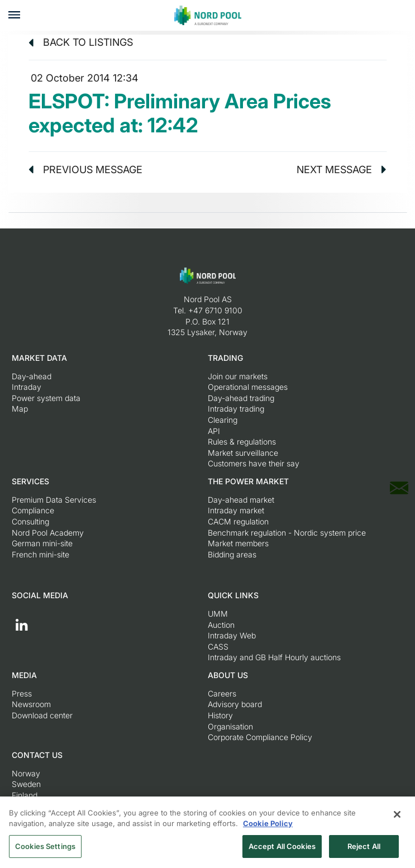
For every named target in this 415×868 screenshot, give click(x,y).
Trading (225, 358)
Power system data (46, 398)
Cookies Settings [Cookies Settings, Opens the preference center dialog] (45, 850)
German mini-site (42, 543)
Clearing (223, 420)
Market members (238, 543)
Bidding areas (232, 554)
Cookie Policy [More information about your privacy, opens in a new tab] (268, 827)
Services (30, 481)
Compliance (33, 510)
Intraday (27, 387)
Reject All (364, 850)
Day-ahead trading (241, 398)
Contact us (37, 755)
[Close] (397, 818)
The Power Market (248, 481)
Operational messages (248, 387)
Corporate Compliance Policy (260, 737)
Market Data (39, 358)
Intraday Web (232, 635)
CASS (218, 647)
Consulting (30, 521)
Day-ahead (32, 376)
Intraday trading (236, 409)
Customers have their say (254, 463)
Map (20, 409)
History (220, 715)
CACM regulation (238, 521)
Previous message (85, 170)
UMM (218, 614)
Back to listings (81, 42)
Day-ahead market (241, 500)
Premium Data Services (54, 500)
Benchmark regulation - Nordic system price (287, 533)
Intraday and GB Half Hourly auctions (274, 657)
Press (22, 693)
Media (24, 675)
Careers (222, 693)
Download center (42, 715)
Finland (25, 795)
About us (228, 675)
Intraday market (236, 510)
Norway (26, 773)
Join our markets (238, 376)
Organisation (230, 726)
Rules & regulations (242, 442)
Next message (342, 170)
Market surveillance (243, 453)
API (214, 431)
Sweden (26, 784)
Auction (221, 625)
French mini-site (40, 554)
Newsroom (31, 704)
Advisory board (235, 704)
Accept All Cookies (282, 850)
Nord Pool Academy (48, 533)
